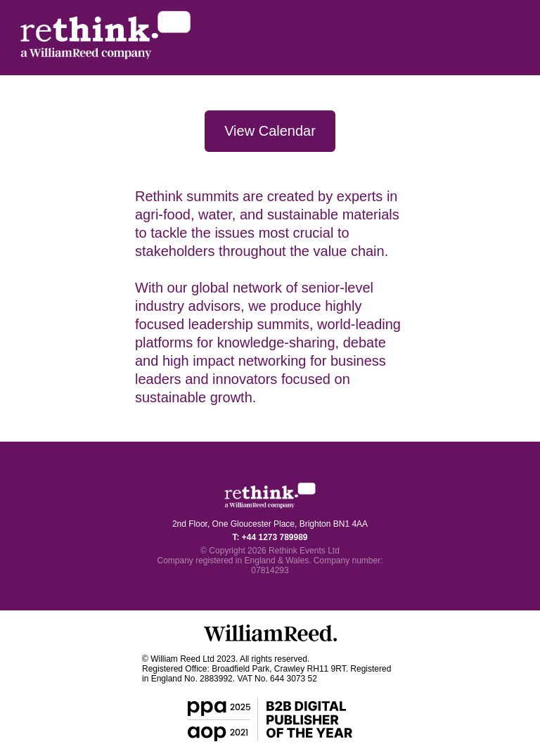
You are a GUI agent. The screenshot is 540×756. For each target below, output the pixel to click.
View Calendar (270, 131)
